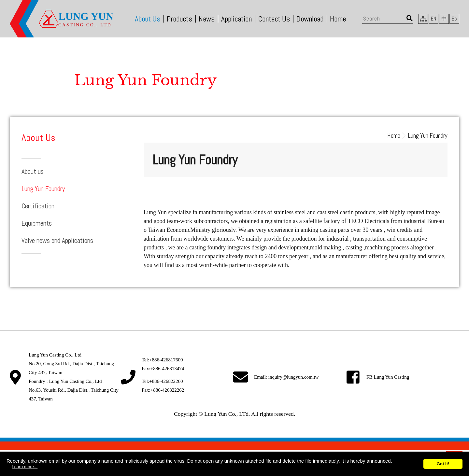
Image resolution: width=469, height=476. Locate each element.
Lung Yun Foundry (43, 189)
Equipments (37, 223)
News (207, 19)
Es (454, 19)
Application (236, 19)
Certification (38, 206)
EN (433, 19)
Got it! (443, 464)
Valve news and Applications (57, 240)
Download (310, 19)
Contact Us (274, 19)
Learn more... (25, 467)
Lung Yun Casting (392, 377)
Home (338, 19)
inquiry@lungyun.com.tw (294, 377)
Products (179, 19)
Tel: (162, 360)
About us (33, 171)
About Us (148, 19)
